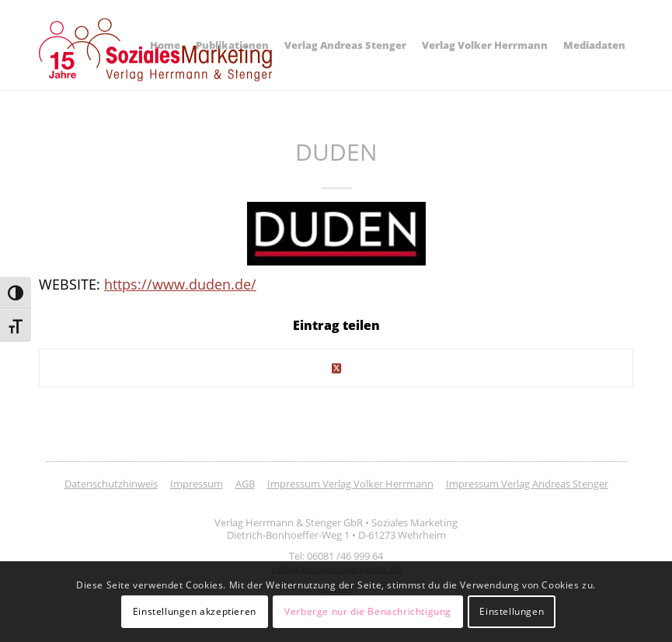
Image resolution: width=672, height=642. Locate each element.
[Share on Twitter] (336, 368)
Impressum (197, 484)
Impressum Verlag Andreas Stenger (527, 484)
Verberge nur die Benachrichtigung (368, 611)
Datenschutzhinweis (111, 484)
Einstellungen (512, 611)
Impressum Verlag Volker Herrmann (350, 484)
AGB (245, 484)
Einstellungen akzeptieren (195, 611)
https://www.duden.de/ (180, 284)
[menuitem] (165, 45)
